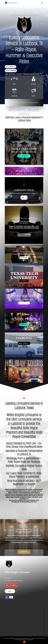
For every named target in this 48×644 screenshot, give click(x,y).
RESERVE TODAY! (24, 303)
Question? (10, 591)
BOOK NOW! (10, 71)
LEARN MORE (24, 552)
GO (23, 198)
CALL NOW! (10, 67)
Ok (24, 642)
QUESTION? (14, 95)
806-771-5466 (10, 585)
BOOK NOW (24, 258)
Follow (11, 597)
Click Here (23, 369)
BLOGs (34, 94)
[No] (46, 640)
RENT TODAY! (23, 343)
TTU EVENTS (23, 281)
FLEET (14, 83)
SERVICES (34, 83)
